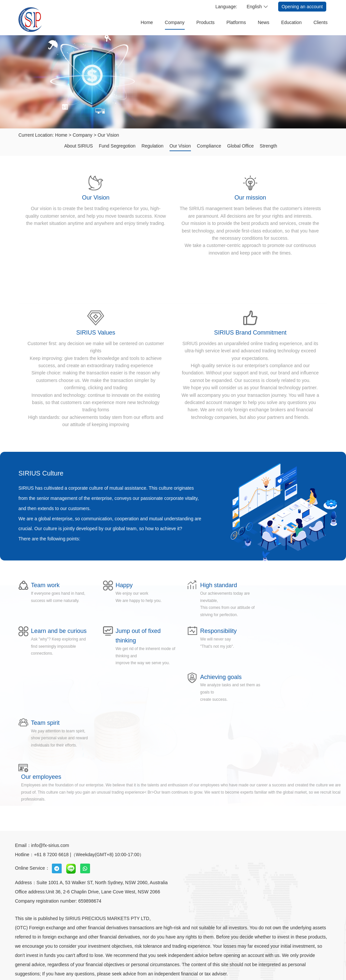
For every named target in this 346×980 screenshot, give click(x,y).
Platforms (236, 22)
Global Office (241, 146)
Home (147, 22)
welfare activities (127, 955)
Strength (269, 146)
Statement (197, 955)
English (254, 7)
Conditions (226, 955)
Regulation (152, 146)
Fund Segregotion (116, 146)
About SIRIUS (78, 146)
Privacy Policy (165, 955)
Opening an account (302, 7)
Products (206, 22)
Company (175, 22)
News (264, 22)
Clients (320, 22)
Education (291, 22)
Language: (226, 7)
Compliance (209, 146)
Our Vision (108, 135)
